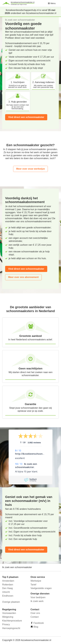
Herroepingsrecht (11, 628)
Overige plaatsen (11, 602)
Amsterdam (8, 581)
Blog (36, 627)
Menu (52, 3)
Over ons (35, 613)
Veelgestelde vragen (41, 588)
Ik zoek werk (37, 601)
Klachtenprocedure (12, 621)
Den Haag (7, 588)
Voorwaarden (9, 613)
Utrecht (6, 592)
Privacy (6, 624)
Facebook (38, 623)
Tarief (33, 585)
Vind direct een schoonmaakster (26, 117)
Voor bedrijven (38, 597)
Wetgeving (8, 617)
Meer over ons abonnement (23, 277)
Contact (35, 617)
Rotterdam (8, 585)
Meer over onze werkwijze (31, 169)
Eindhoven (8, 596)
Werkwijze (36, 581)
